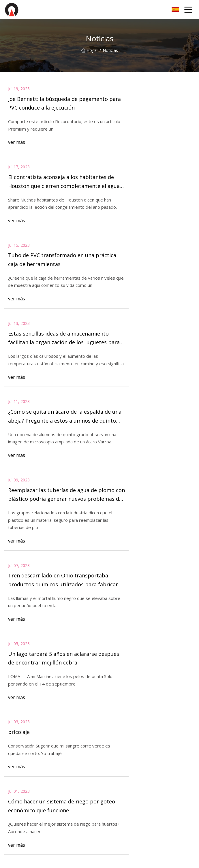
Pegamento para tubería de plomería (134, 799)
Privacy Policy (112, 737)
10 (111, 567)
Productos (14, 719)
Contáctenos (30, 624)
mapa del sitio (17, 737)
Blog (9, 728)
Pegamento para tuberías (28, 772)
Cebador (12, 790)
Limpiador (109, 790)
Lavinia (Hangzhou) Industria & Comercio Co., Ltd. (51, 834)
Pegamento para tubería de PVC (129, 772)
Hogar (90, 50)
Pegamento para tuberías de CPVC (37, 781)
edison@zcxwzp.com (158, 860)
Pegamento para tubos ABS (126, 781)
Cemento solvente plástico (29, 799)
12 (140, 567)
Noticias (107, 719)
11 (125, 567)
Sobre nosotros (114, 710)
